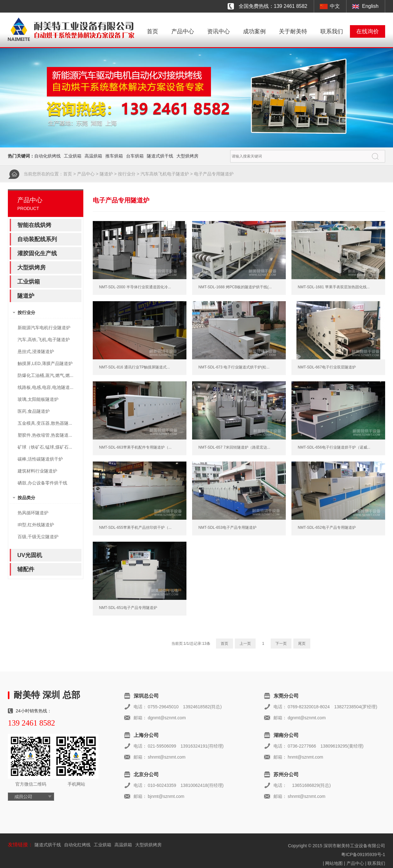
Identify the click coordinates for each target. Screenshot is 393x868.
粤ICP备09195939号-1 (363, 854)
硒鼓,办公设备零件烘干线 (42, 483)
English (370, 6)
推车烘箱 (114, 156)
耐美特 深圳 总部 (47, 695)
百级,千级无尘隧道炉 (38, 537)
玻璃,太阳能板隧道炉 (38, 399)
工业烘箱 (73, 156)
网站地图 (334, 863)
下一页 (281, 644)
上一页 (245, 644)
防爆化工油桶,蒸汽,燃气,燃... (45, 375)
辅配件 (26, 569)
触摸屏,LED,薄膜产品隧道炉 (45, 363)
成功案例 (254, 31)
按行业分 (127, 174)
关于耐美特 (293, 31)
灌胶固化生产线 (37, 253)
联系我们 (332, 31)
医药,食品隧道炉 (34, 411)
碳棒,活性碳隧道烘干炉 (40, 459)
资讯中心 (219, 31)
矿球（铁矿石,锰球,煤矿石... (45, 447)
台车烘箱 (135, 156)
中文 (335, 6)
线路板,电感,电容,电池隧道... (45, 387)
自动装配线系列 (37, 239)
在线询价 (368, 31)
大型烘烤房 (187, 156)
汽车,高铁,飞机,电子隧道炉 (44, 340)
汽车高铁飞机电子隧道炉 (165, 174)
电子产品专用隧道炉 (214, 174)
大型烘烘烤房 (148, 845)
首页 (152, 31)
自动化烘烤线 (47, 156)
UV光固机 (30, 555)
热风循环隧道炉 (33, 513)
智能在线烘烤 (34, 225)
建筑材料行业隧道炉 (37, 471)
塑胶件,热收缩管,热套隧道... (45, 435)
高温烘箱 (93, 156)
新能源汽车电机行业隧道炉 (44, 328)
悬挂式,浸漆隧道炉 (36, 351)
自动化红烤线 (77, 845)
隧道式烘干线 (160, 156)
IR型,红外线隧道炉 (36, 525)
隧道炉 (106, 174)
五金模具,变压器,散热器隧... (45, 423)
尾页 (302, 644)
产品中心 (183, 31)
